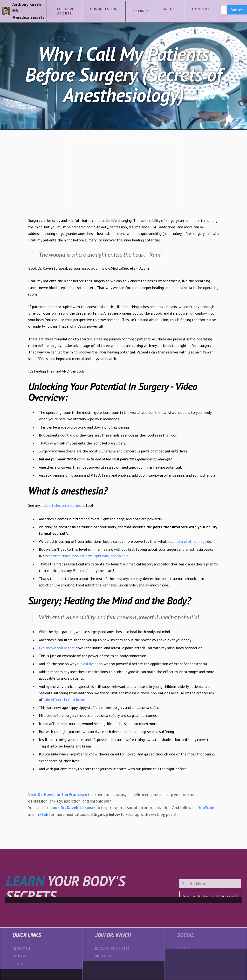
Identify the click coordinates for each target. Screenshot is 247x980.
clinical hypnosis (90, 664)
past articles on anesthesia (62, 505)
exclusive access (65, 11)
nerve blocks (82, 556)
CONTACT (201, 9)
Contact (22, 956)
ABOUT (170, 9)
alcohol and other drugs (187, 541)
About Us (22, 948)
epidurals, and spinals (111, 556)
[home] (23, 11)
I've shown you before (57, 648)
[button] (141, 11)
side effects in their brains (65, 699)
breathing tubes (58, 556)
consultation (104, 9)
